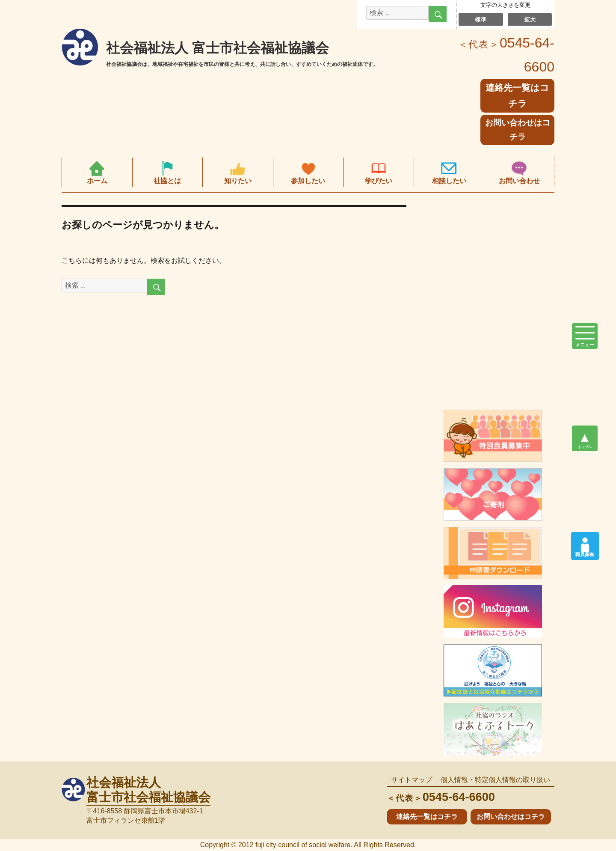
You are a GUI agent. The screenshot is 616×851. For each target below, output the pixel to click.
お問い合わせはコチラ (518, 130)
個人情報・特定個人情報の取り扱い (495, 780)
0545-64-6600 (441, 797)
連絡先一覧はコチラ (427, 817)
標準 (481, 19)
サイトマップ (412, 780)
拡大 (530, 19)
